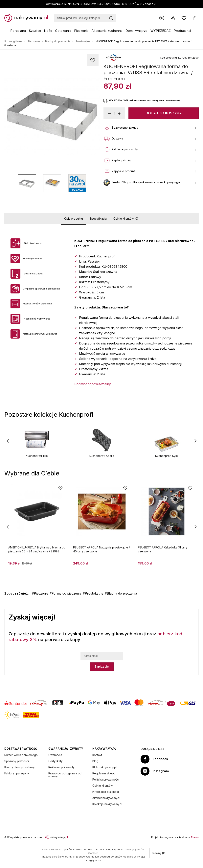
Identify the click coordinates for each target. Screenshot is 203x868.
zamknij (158, 853)
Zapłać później (150, 160)
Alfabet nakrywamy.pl (106, 798)
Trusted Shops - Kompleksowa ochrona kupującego (150, 183)
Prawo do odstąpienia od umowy (65, 775)
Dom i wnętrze (136, 31)
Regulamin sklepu (104, 773)
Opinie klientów (102, 786)
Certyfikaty (56, 761)
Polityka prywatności (106, 779)
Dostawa (150, 139)
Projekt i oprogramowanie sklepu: (175, 837)
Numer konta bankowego (21, 755)
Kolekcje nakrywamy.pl (107, 804)
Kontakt (97, 755)
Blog (95, 761)
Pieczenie (81, 31)
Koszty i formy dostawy (20, 767)
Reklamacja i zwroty (150, 150)
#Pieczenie (40, 593)
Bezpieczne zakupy (150, 128)
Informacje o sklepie (106, 792)
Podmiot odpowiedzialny (93, 384)
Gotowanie (63, 31)
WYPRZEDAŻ (161, 31)
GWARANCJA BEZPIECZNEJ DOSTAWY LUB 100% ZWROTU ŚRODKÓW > (101, 4)
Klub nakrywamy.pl (104, 767)
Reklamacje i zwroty (61, 767)
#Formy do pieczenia (66, 593)
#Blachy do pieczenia (121, 593)
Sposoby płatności (17, 761)
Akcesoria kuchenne (107, 31)
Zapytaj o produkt (150, 171)
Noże (48, 31)
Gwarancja (55, 755)
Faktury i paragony (17, 773)
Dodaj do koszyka (164, 113)
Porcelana (18, 31)
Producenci (182, 31)
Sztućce (35, 31)
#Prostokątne (93, 593)
